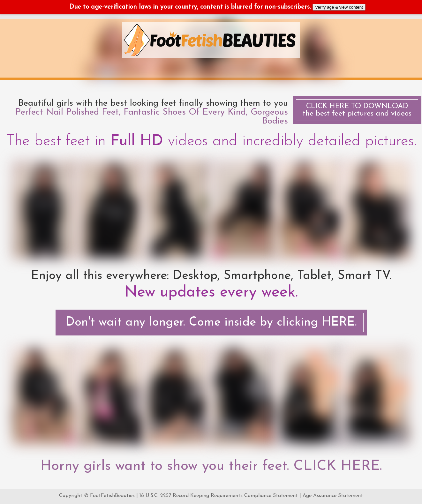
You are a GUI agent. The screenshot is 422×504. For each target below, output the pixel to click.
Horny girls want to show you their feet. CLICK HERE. (211, 466)
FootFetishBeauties (112, 496)
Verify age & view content (339, 7)
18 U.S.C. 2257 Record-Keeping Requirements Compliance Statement (219, 496)
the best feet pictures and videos (357, 110)
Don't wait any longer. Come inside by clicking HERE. (211, 323)
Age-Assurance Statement (333, 496)
